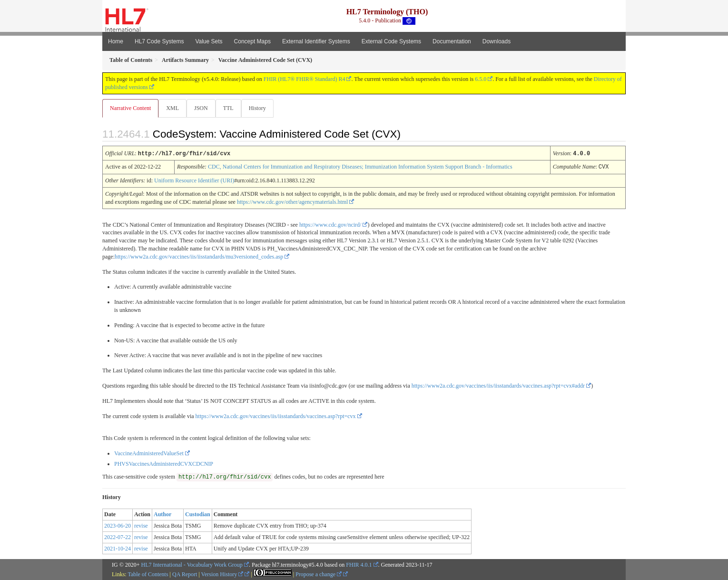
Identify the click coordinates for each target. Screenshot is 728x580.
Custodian (198, 514)
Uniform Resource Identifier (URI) (194, 180)
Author (162, 514)
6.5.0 (481, 79)
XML (173, 108)
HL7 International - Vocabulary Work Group (192, 564)
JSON (203, 108)
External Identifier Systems (316, 41)
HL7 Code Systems (159, 41)
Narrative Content (130, 108)
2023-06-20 (118, 525)
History (261, 108)
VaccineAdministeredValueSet (149, 453)
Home (116, 41)
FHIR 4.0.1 (359, 564)
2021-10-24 (118, 548)
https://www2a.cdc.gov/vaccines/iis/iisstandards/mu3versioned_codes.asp (199, 256)
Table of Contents (148, 574)
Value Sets (209, 41)
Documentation (452, 41)
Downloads (497, 41)
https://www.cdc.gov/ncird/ (330, 224)
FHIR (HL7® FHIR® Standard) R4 (305, 79)
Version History (222, 574)
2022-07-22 (118, 537)
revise (141, 525)
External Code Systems (391, 41)
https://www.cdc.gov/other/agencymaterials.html (293, 201)
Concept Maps (252, 41)
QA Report (185, 574)
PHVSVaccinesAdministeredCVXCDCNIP (164, 463)
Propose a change (319, 574)
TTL (231, 108)
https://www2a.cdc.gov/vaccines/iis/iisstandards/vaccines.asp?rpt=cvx (276, 416)
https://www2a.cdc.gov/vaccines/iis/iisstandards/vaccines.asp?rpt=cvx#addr (498, 385)
